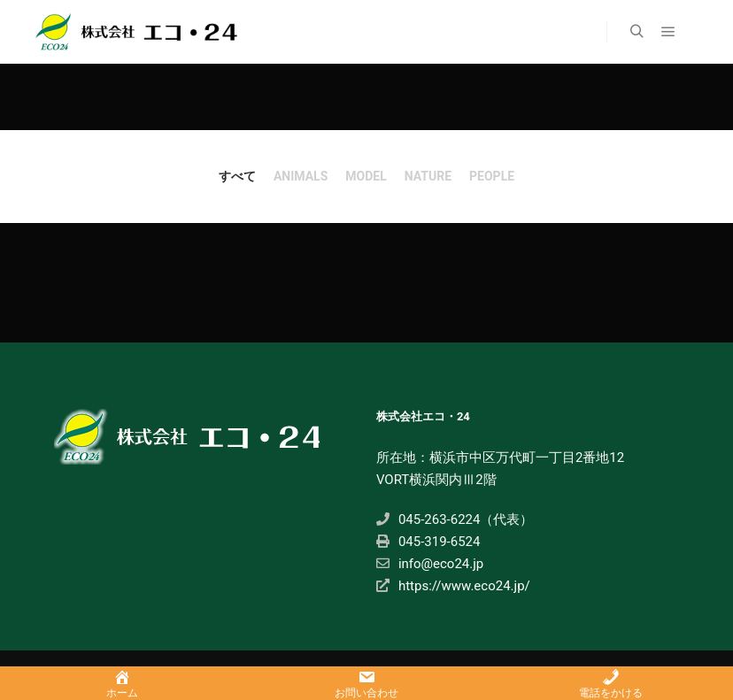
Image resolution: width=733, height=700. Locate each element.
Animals (301, 176)
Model (366, 176)
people (492, 176)
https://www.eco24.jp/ (453, 586)
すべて (237, 176)
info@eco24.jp (430, 564)
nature (428, 176)
